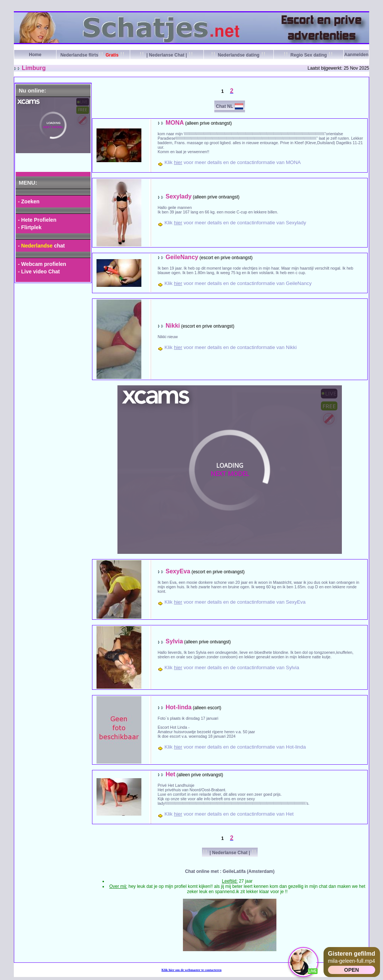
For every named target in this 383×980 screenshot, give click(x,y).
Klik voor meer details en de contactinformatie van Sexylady (235, 223)
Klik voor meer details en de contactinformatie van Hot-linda (235, 747)
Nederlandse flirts (93, 55)
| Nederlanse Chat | (167, 55)
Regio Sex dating (309, 55)
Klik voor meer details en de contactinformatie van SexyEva (235, 602)
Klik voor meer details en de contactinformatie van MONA (233, 162)
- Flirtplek (30, 227)
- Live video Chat (39, 271)
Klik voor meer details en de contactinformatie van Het (229, 814)
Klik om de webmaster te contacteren (192, 970)
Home (35, 55)
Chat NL (224, 106)
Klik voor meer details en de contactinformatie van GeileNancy (238, 283)
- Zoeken (29, 201)
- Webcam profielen (42, 264)
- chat (41, 246)
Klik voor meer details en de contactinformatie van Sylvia (232, 668)
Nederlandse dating (239, 55)
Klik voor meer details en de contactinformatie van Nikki (231, 347)
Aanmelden (356, 55)
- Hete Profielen (37, 220)
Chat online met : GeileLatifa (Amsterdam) (230, 871)
